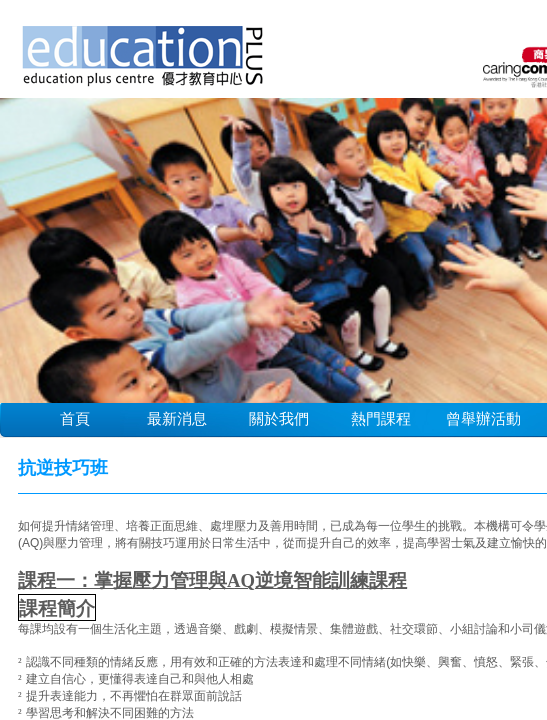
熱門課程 (381, 418)
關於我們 (279, 418)
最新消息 (177, 418)
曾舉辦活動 (483, 418)
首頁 (75, 418)
